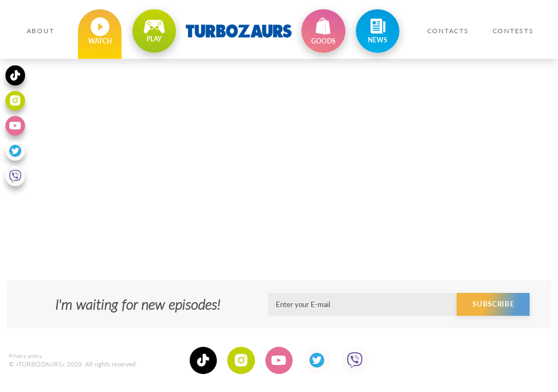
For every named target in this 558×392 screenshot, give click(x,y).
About (41, 31)
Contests (513, 31)
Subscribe (495, 312)
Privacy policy (25, 359)
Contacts (448, 31)
